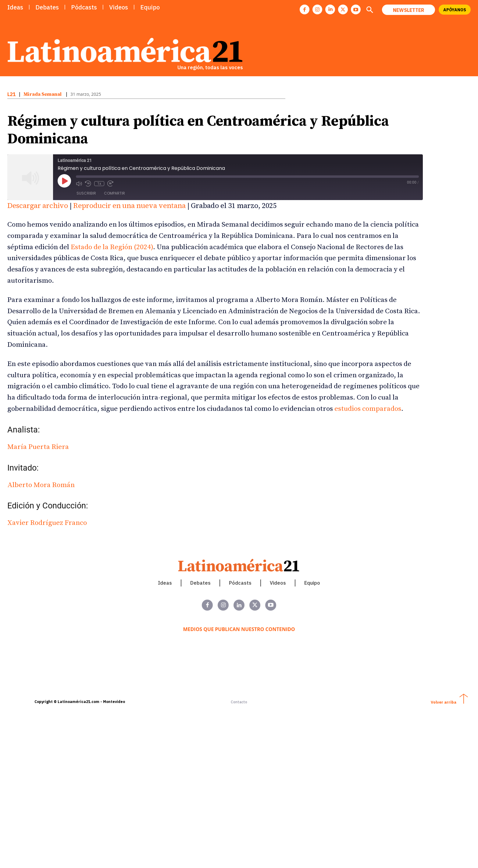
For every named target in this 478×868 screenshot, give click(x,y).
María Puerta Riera (38, 447)
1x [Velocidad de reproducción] (99, 184)
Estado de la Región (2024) (112, 247)
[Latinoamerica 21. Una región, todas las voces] (239, 565)
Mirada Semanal (43, 94)
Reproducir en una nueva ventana (129, 206)
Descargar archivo (38, 206)
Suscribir (86, 193)
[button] (369, 10)
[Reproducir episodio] (64, 181)
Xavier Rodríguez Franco (47, 523)
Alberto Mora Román (41, 485)
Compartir (114, 193)
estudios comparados (368, 409)
